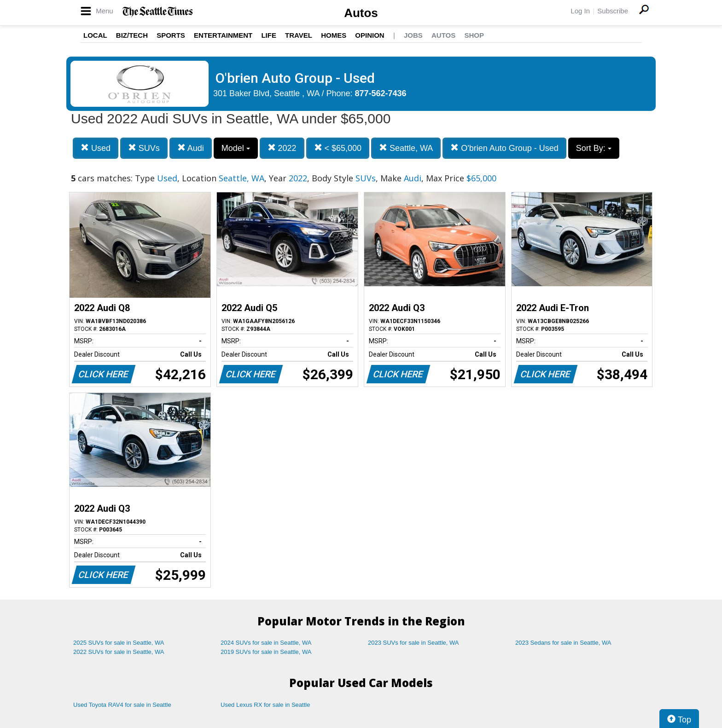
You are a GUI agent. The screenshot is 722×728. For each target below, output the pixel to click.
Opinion (370, 35)
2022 (282, 148)
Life (269, 35)
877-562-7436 (381, 93)
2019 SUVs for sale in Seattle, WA (266, 652)
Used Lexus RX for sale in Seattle (265, 705)
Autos (361, 13)
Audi (191, 148)
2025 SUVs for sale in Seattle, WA (119, 643)
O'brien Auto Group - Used (504, 148)
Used (96, 148)
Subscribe (613, 11)
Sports (171, 35)
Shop (474, 35)
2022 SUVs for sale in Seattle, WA (119, 652)
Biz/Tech (132, 35)
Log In (580, 11)
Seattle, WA (406, 148)
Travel (299, 35)
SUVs (144, 148)
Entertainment (223, 35)
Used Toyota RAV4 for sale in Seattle (122, 705)
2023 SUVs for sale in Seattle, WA (413, 643)
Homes (334, 35)
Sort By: (594, 148)
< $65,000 (338, 148)
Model (236, 148)
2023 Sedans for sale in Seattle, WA (563, 643)
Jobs (413, 35)
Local (95, 35)
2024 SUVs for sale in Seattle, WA (266, 643)
